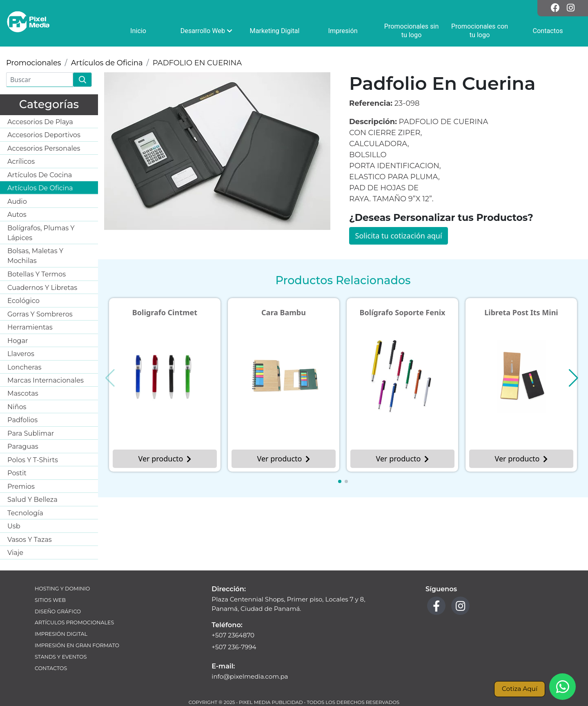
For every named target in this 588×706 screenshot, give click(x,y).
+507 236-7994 (234, 647)
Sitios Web (50, 600)
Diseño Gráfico (58, 611)
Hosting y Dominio (62, 589)
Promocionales (34, 63)
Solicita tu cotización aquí (399, 236)
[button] (340, 481)
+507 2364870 (233, 635)
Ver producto (165, 459)
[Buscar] (40, 80)
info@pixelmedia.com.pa (250, 676)
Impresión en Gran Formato (77, 645)
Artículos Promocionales (74, 622)
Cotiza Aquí (520, 689)
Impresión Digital (61, 634)
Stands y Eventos (61, 657)
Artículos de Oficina (107, 63)
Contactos (51, 668)
